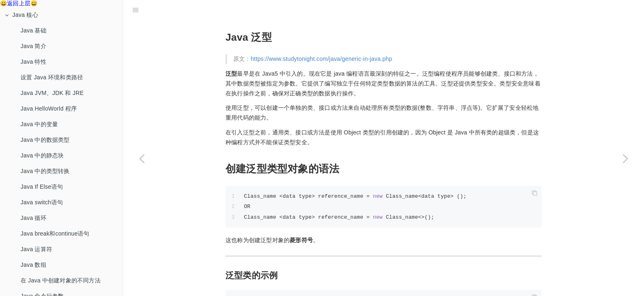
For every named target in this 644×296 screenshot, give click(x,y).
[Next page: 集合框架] (626, 158)
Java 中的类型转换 (45, 171)
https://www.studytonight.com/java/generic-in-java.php (322, 38)
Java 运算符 (36, 249)
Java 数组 (33, 265)
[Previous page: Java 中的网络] (142, 158)
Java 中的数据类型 (45, 140)
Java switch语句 (42, 202)
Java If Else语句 (42, 187)
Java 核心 (22, 15)
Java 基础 (33, 30)
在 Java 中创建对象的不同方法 (61, 280)
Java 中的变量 (39, 124)
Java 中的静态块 (42, 155)
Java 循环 (33, 218)
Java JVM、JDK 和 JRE (52, 93)
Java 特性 (33, 62)
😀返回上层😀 (19, 3)
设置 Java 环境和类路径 (52, 77)
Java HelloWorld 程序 (49, 109)
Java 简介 (33, 46)
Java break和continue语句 (55, 234)
